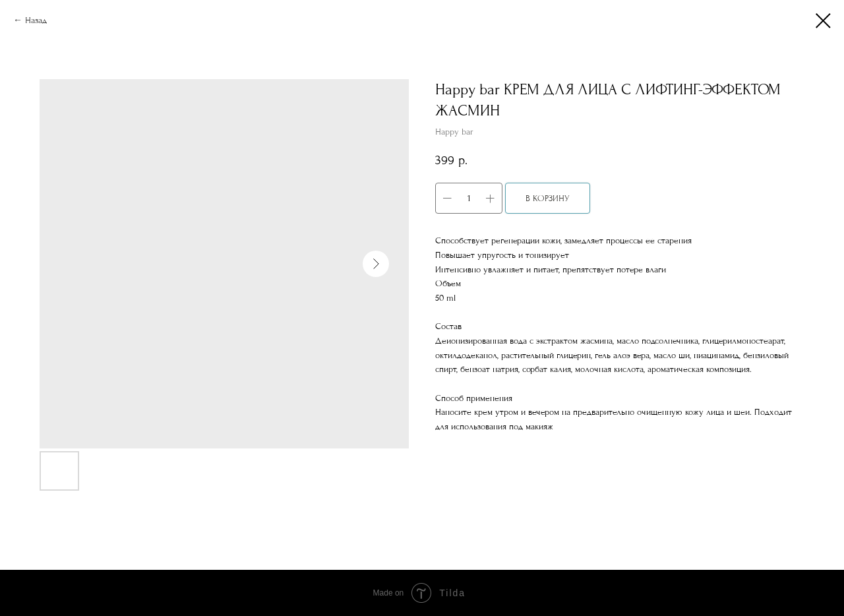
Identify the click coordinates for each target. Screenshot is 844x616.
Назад (36, 20)
